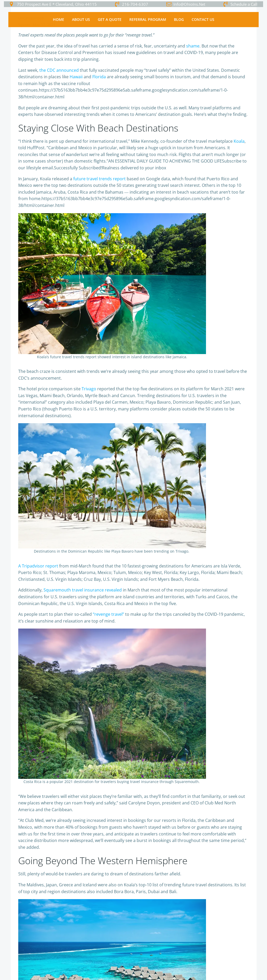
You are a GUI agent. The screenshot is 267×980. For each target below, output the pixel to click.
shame (193, 46)
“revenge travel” (108, 614)
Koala (239, 141)
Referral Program (148, 20)
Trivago (89, 389)
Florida (99, 77)
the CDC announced (59, 70)
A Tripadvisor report (38, 566)
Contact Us (203, 20)
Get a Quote (110, 20)
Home (59, 20)
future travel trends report (99, 179)
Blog (179, 20)
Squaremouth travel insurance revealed (83, 590)
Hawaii (76, 77)
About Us (81, 20)
